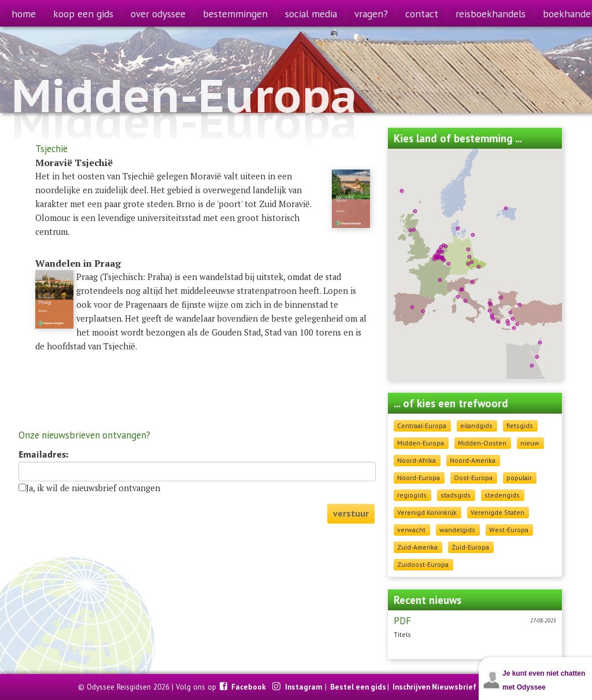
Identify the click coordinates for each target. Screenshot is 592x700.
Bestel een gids (358, 687)
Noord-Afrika (417, 460)
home (24, 14)
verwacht (411, 530)
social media (311, 14)
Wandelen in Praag (78, 263)
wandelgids (457, 530)
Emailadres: (43, 455)
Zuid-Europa (470, 547)
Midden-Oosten (482, 443)
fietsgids (520, 425)
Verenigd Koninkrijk (427, 512)
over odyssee (158, 14)
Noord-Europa (419, 478)
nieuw (530, 443)
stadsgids (456, 495)
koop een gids (83, 14)
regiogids (412, 495)
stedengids (502, 495)
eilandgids (476, 425)
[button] (491, 304)
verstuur (351, 513)
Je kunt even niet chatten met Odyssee (544, 680)
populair (519, 478)
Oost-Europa (473, 478)
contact (422, 14)
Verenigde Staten (497, 512)
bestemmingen (235, 14)
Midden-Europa (421, 443)
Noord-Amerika (473, 460)
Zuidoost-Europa (423, 564)
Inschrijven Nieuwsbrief (434, 687)
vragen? (371, 14)
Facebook (249, 687)
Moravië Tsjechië (74, 163)
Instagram (304, 687)
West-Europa (509, 530)
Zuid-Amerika (417, 547)
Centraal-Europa (422, 425)
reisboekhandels (491, 14)
